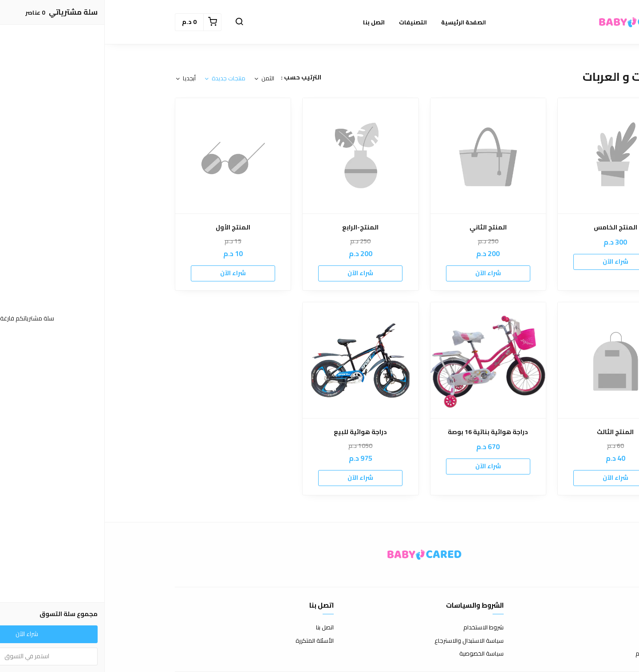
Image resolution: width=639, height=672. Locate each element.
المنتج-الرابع (256, 227)
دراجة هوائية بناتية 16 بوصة (383, 432)
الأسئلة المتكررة (210, 641)
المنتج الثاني (383, 227)
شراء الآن (511, 261)
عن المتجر (558, 628)
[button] (134, 22)
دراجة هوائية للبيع (256, 432)
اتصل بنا (220, 628)
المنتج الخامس (511, 227)
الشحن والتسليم (550, 654)
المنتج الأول (128, 227)
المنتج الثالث (511, 432)
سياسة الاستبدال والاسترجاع (364, 641)
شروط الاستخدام (379, 628)
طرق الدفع (556, 641)
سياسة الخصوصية (377, 654)
